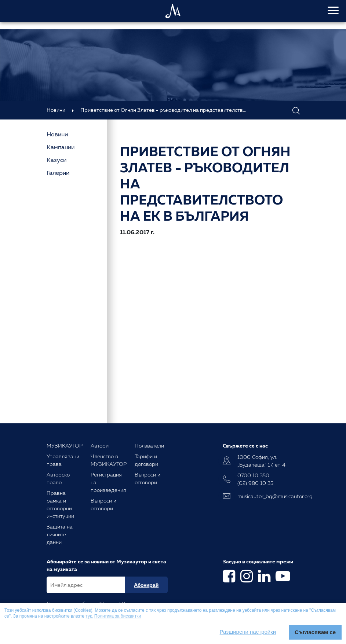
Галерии (58, 173)
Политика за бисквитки (118, 616)
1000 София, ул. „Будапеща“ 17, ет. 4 (261, 461)
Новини (56, 110)
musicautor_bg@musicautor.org (269, 496)
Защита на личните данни (60, 534)
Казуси (57, 160)
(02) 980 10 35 (255, 483)
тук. (89, 616)
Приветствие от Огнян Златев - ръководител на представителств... (163, 110)
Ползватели (149, 446)
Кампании (61, 147)
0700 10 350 (253, 475)
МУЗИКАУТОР (65, 446)
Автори (100, 446)
